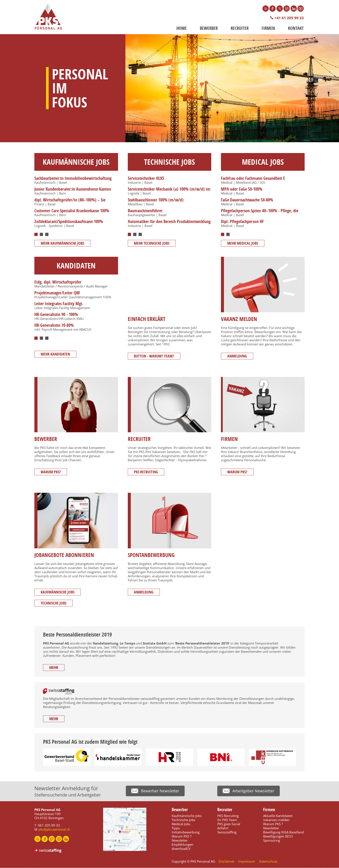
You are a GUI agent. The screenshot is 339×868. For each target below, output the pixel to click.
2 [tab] (41, 235)
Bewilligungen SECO (278, 836)
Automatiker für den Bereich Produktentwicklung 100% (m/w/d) (169, 224)
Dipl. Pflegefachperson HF (242, 222)
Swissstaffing (227, 832)
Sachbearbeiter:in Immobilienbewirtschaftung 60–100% (73, 181)
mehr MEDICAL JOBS (243, 243)
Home (182, 28)
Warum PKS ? (181, 836)
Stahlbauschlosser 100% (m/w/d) (156, 200)
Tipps (176, 828)
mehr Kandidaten (56, 356)
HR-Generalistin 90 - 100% (56, 315)
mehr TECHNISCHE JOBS (152, 243)
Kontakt (296, 28)
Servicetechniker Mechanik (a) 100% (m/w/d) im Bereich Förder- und (169, 192)
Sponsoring (272, 841)
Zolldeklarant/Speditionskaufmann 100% (69, 222)
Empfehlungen (182, 845)
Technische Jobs (54, 603)
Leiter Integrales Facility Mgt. (59, 304)
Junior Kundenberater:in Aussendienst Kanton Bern (73, 192)
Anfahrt (223, 828)
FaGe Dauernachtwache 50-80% (247, 200)
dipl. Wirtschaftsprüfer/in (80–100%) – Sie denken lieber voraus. (70, 202)
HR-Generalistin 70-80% (54, 325)
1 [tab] (36, 235)
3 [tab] (47, 235)
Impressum (247, 862)
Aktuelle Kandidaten (278, 816)
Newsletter (180, 841)
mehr (54, 668)
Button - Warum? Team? (155, 356)
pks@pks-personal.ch (54, 830)
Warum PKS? (51, 472)
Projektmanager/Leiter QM (57, 293)
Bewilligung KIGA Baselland (283, 832)
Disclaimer (226, 862)
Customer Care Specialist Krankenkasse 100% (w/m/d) (72, 213)
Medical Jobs (181, 824)
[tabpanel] (76, 203)
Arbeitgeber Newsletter (253, 792)
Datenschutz (268, 862)
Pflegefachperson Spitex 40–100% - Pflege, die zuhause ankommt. (260, 213)
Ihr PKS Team (227, 820)
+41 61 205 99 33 (289, 18)
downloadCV (181, 849)
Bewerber (209, 28)
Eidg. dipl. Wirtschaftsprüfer (58, 282)
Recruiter (240, 28)
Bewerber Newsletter (160, 792)
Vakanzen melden (276, 820)
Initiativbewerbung (186, 832)
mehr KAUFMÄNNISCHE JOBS (63, 243)
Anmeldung (237, 356)
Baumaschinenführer (145, 211)
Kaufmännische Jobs (58, 592)
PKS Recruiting (147, 472)
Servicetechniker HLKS (146, 178)
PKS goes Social (229, 824)
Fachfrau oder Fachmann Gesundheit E (253, 178)
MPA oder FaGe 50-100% (242, 189)
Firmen (268, 28)
